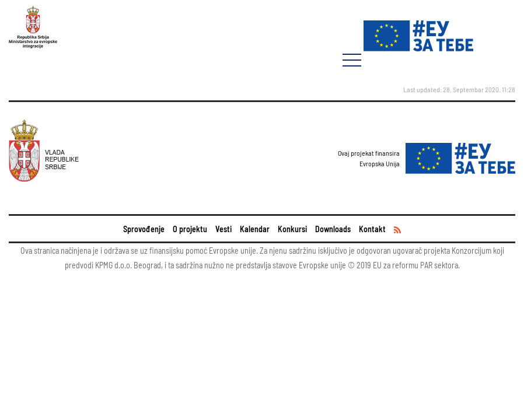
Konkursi (292, 229)
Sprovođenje (144, 229)
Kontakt (372, 229)
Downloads (333, 229)
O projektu (190, 229)
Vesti (223, 229)
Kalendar (255, 229)
